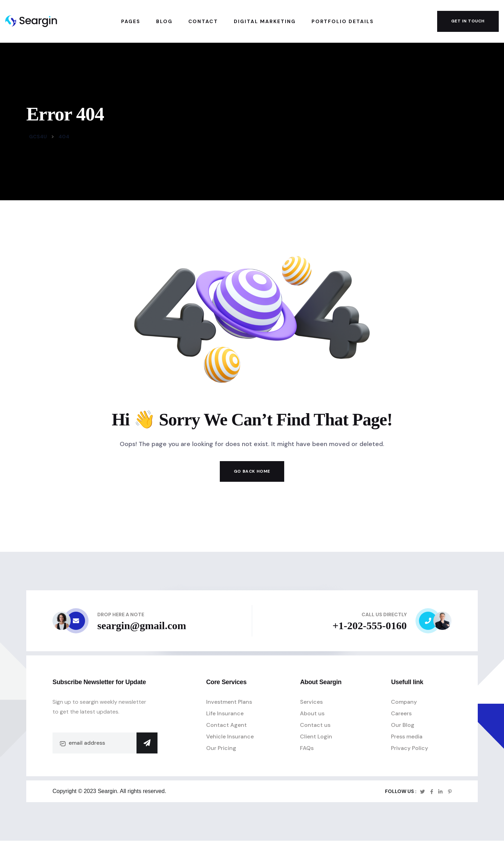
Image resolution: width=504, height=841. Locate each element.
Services (311, 702)
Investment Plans (229, 702)
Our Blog (403, 725)
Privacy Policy (409, 748)
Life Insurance (225, 713)
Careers (401, 713)
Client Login (316, 736)
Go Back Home (252, 471)
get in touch (468, 21)
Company (404, 702)
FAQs (307, 748)
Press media (407, 736)
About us (312, 713)
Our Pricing (221, 748)
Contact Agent (226, 725)
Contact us (315, 725)
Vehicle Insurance (230, 736)
